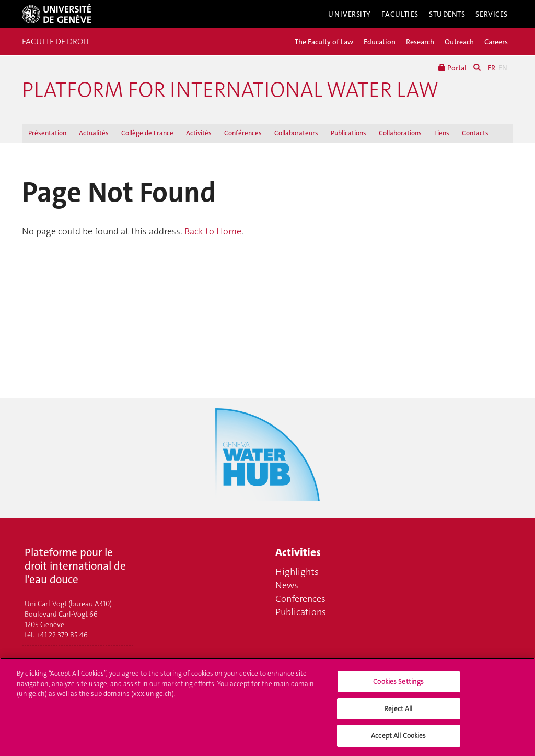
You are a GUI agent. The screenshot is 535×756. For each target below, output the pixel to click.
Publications (348, 133)
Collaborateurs (296, 133)
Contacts (475, 133)
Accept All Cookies (398, 740)
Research (420, 42)
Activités (199, 133)
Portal (452, 67)
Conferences (300, 599)
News (287, 585)
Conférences (243, 133)
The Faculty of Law (324, 42)
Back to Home (213, 231)
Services (492, 14)
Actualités (94, 133)
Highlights (297, 572)
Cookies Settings (398, 685)
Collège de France (147, 133)
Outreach (459, 42)
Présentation (47, 133)
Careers (496, 42)
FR (491, 68)
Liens (442, 133)
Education (380, 42)
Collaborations (400, 133)
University (350, 14)
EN (503, 68)
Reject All (398, 712)
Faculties (400, 14)
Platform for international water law (230, 90)
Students (447, 14)
